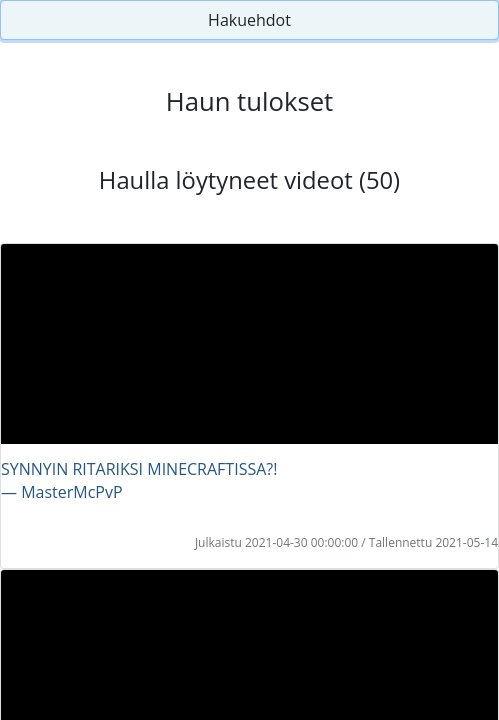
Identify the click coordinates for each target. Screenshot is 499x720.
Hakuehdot (249, 20)
